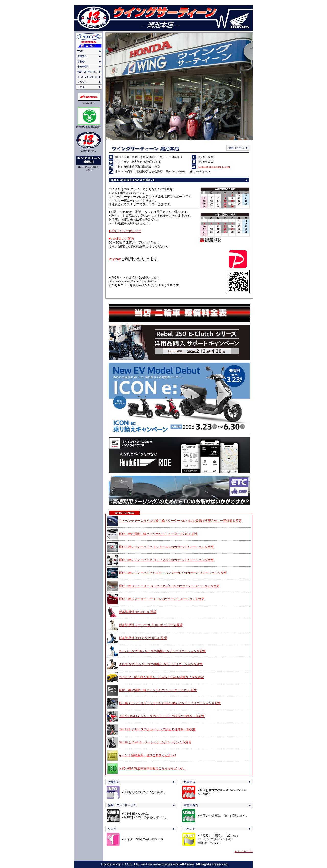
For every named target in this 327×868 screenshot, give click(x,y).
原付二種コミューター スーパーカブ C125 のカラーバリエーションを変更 (169, 586)
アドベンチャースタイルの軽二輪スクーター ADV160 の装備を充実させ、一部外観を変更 (180, 521)
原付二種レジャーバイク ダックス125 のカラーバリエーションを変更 (166, 560)
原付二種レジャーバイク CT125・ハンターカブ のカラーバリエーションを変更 (173, 573)
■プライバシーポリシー (125, 231)
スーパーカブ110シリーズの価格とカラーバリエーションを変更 (162, 651)
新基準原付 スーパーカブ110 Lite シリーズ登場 (151, 625)
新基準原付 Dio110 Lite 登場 (138, 612)
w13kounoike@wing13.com (214, 167)
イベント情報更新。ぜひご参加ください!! (147, 755)
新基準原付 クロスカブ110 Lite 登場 (143, 638)
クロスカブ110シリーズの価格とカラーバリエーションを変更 (161, 664)
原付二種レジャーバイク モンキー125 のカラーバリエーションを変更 (166, 547)
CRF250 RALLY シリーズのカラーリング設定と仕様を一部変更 (162, 716)
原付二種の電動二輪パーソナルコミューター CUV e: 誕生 (158, 690)
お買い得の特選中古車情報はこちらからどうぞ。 (153, 768)
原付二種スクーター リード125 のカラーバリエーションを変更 (162, 599)
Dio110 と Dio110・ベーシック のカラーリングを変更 (155, 742)
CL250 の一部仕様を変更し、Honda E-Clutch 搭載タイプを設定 (161, 677)
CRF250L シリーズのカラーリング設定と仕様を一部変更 (157, 729)
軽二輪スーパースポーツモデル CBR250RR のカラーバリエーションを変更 (170, 703)
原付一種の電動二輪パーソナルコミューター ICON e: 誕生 (159, 534)
